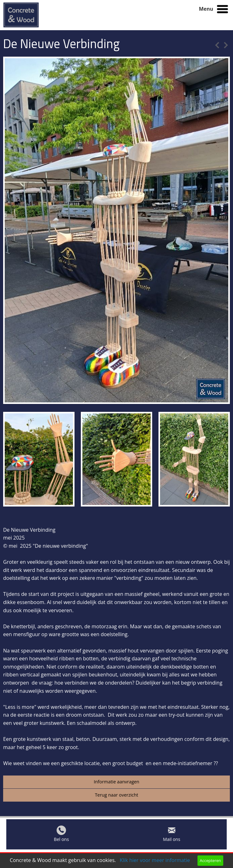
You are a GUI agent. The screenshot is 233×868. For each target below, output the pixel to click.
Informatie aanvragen (117, 782)
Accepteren (210, 860)
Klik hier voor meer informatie (155, 860)
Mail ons (172, 841)
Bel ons (61, 841)
